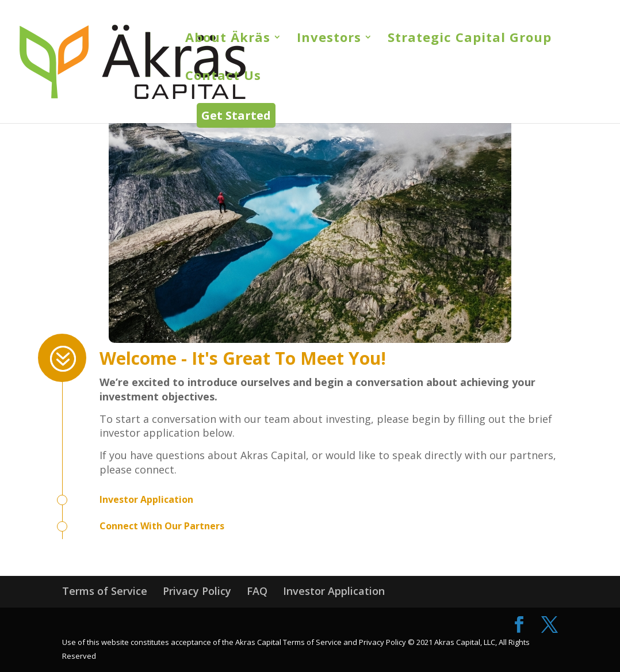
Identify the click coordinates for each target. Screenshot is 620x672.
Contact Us (223, 77)
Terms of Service (105, 591)
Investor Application (334, 591)
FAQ (257, 591)
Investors (329, 39)
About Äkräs (228, 39)
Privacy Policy (197, 591)
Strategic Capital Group (470, 39)
